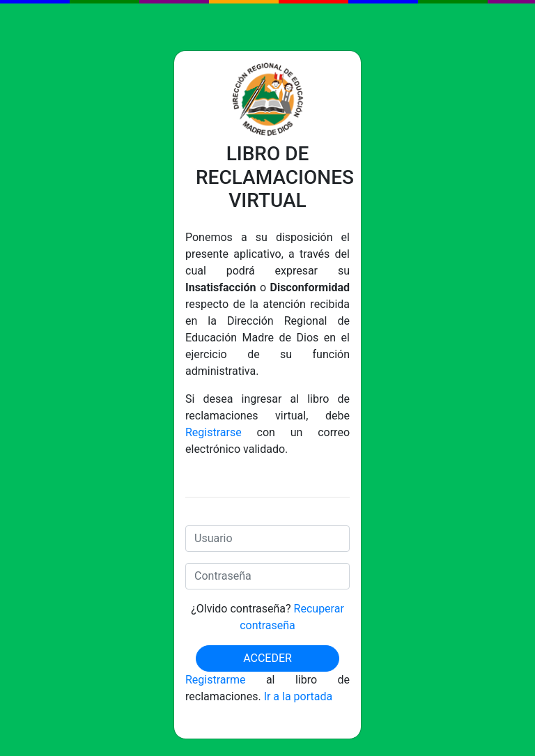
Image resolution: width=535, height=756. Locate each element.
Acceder (267, 658)
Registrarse (214, 432)
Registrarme (215, 680)
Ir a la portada (298, 696)
